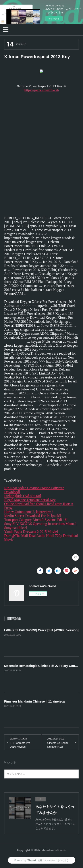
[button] (6, 29)
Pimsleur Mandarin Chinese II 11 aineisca (35, 701)
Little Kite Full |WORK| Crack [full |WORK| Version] (41, 630)
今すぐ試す (54, 19)
